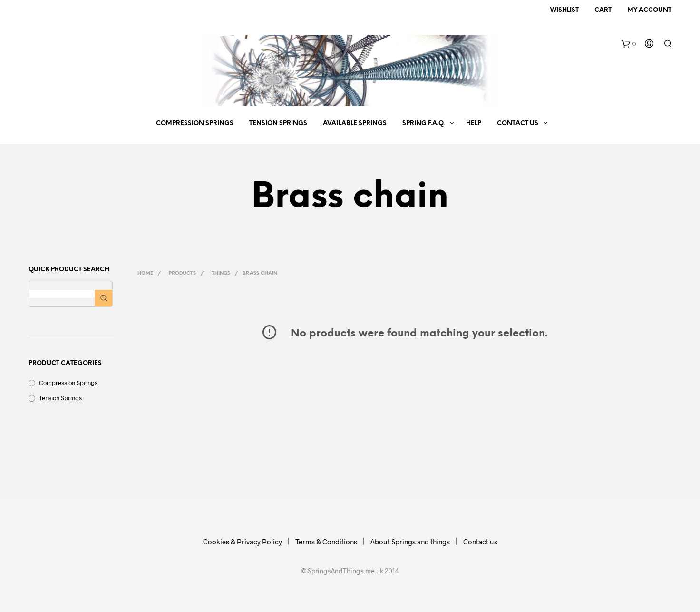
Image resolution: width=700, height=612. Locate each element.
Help (474, 123)
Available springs (355, 123)
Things (221, 273)
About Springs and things (410, 542)
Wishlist (564, 10)
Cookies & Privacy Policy (243, 542)
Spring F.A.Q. (423, 123)
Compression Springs (195, 123)
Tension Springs (278, 123)
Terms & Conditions (326, 542)
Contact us (518, 123)
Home (145, 273)
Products (182, 273)
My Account (649, 10)
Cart (603, 10)
